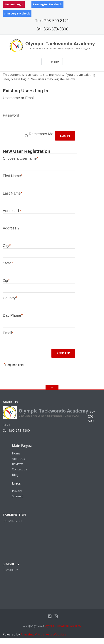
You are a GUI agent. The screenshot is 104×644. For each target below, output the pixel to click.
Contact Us (20, 469)
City (7, 245)
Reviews (18, 464)
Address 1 (12, 211)
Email (8, 333)
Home (16, 453)
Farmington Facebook (47, 4)
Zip (6, 280)
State (8, 263)
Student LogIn (14, 4)
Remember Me (41, 134)
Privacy (17, 491)
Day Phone (13, 315)
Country (10, 298)
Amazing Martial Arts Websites (43, 634)
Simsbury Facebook (17, 13)
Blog (15, 475)
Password (11, 115)
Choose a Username (21, 158)
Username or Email (19, 98)
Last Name (12, 193)
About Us (19, 459)
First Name (13, 176)
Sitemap (18, 496)
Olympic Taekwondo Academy (63, 626)
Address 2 (11, 228)
